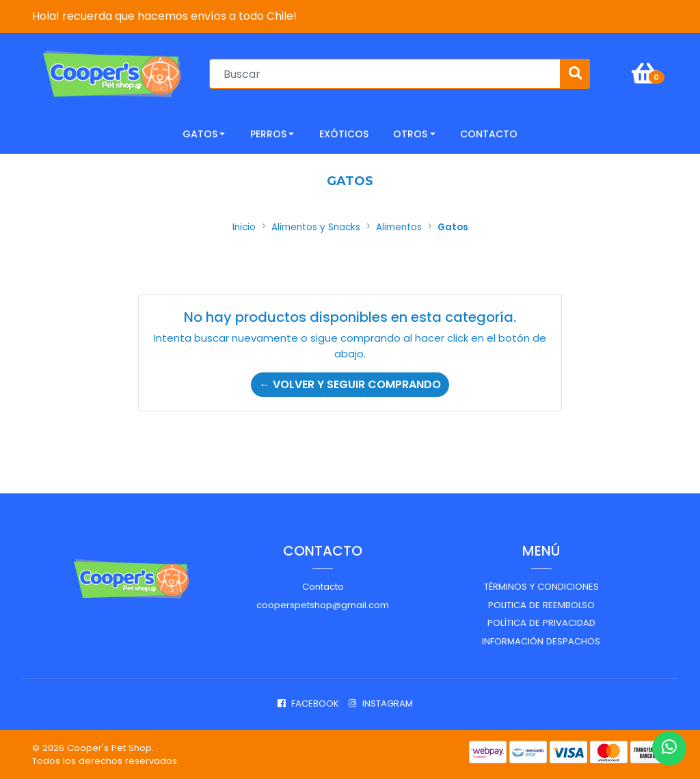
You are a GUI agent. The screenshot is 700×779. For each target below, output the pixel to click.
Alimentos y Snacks (316, 227)
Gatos (200, 134)
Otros (410, 134)
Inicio (244, 227)
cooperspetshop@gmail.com (323, 605)
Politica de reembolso (541, 605)
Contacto (323, 587)
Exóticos (344, 134)
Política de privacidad (541, 623)
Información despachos (541, 641)
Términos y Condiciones (541, 587)
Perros (268, 134)
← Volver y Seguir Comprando (350, 384)
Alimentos (399, 227)
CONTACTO (489, 134)
